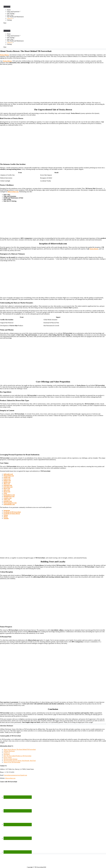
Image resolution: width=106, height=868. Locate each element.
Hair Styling (11, 13)
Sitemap (9, 20)
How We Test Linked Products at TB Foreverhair (17, 756)
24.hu (5, 493)
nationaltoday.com (9, 504)
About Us (11, 18)
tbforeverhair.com (13, 192)
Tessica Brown (7, 61)
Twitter (6, 515)
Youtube (6, 518)
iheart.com (7, 488)
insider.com (7, 482)
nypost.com (7, 479)
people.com (7, 477)
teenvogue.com (8, 487)
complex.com (7, 498)
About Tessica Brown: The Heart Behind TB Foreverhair (20, 749)
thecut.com (7, 492)
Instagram (7, 510)
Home (9, 10)
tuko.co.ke (7, 490)
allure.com (7, 484)
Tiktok (6, 517)
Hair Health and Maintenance (15, 17)
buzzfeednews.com (9, 495)
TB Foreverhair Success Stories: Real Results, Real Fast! (20, 761)
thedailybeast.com (9, 496)
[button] (20, 12)
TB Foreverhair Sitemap (10, 759)
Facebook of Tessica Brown (12, 514)
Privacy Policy (8, 757)
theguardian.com (9, 476)
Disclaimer (7, 754)
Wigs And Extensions (14, 12)
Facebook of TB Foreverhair (12, 512)
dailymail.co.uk (8, 474)
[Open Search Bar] (5, 23)
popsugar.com (8, 485)
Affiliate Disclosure (9, 751)
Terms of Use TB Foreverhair (12, 762)
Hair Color (11, 15)
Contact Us (7, 753)
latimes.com (7, 480)
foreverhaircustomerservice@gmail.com (16, 775)
